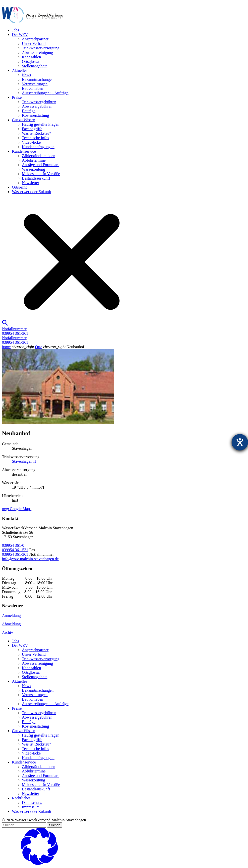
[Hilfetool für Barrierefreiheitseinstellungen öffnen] (240, 442)
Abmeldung (11, 624)
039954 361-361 (15, 554)
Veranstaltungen (35, 84)
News (26, 75)
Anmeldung (11, 615)
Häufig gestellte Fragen (41, 124)
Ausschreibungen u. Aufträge (45, 93)
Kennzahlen (31, 57)
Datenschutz (32, 803)
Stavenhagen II (24, 461)
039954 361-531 (15, 550)
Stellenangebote (35, 66)
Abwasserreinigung (37, 53)
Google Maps (17, 509)
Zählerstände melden (39, 156)
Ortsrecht (19, 187)
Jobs (15, 30)
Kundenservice (24, 151)
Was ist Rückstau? (36, 133)
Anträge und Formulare (41, 165)
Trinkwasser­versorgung (41, 48)
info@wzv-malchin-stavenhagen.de (30, 559)
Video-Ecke (31, 142)
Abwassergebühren (37, 106)
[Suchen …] (24, 825)
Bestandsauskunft (36, 178)
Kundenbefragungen (38, 147)
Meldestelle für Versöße (41, 174)
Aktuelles (20, 70)
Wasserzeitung (33, 169)
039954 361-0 (13, 545)
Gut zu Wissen (24, 120)
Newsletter (31, 183)
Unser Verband (34, 44)
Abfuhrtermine (34, 160)
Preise (17, 97)
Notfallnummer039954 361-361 (15, 331)
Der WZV (20, 35)
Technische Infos (35, 138)
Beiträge (29, 111)
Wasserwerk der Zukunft (32, 192)
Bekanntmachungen (38, 79)
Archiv (7, 632)
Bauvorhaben (32, 88)
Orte (39, 347)
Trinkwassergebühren (39, 102)
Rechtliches (21, 798)
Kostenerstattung (35, 115)
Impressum (31, 807)
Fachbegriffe (32, 129)
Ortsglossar (31, 61)
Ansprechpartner (35, 39)
